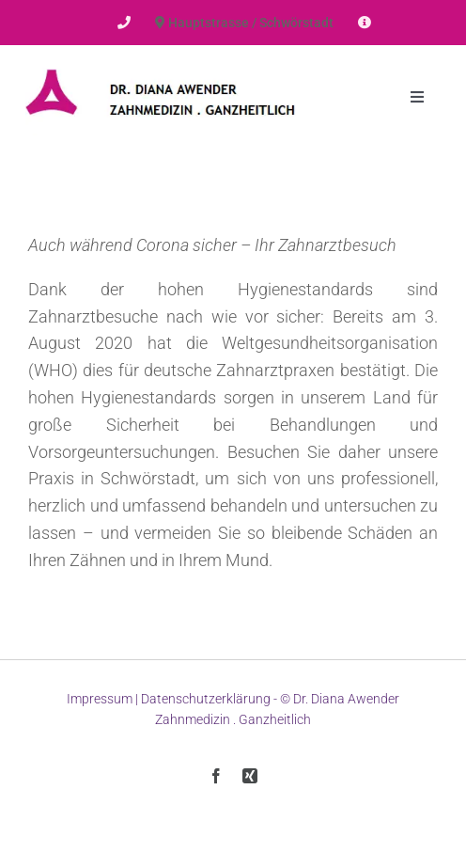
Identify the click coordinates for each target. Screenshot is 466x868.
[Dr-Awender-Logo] (161, 65)
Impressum (100, 699)
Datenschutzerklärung (206, 699)
